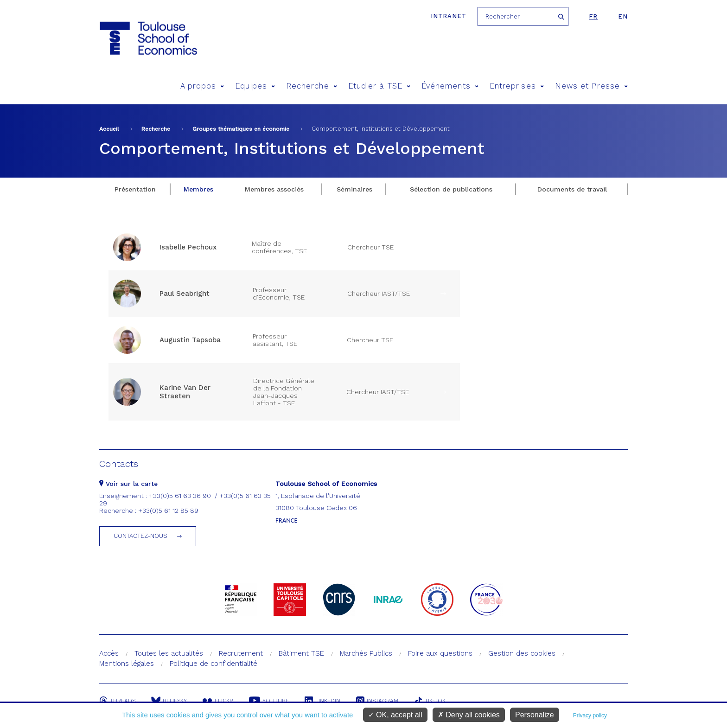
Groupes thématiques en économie (241, 129)
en (623, 16)
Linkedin (322, 701)
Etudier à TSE (379, 86)
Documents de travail (572, 189)
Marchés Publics (366, 653)
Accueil (109, 129)
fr (593, 16)
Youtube (269, 701)
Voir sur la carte (128, 484)
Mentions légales (127, 664)
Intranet (449, 16)
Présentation (135, 189)
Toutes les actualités (169, 653)
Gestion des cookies (522, 653)
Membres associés (274, 189)
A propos (202, 86)
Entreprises (517, 86)
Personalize (535, 715)
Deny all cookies (469, 715)
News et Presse (591, 86)
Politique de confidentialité (214, 664)
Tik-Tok (430, 701)
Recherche (312, 86)
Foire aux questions (440, 653)
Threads (117, 701)
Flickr (218, 701)
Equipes (255, 86)
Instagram (377, 701)
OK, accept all (395, 715)
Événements (450, 86)
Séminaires (354, 189)
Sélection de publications (451, 189)
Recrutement (241, 653)
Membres (198, 189)
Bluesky (169, 701)
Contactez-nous (140, 536)
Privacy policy (590, 715)
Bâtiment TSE (301, 653)
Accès (109, 653)
